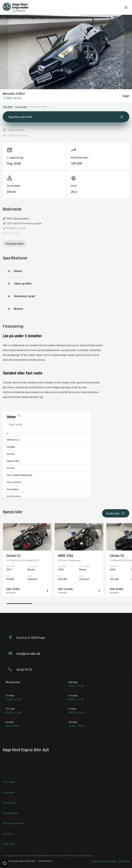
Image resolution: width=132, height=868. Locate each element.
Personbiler (21, 107)
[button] (128, 52)
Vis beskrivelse (14, 243)
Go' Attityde (124, 861)
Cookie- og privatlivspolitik (104, 861)
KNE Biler (8, 107)
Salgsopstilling (13, 130)
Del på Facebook (15, 135)
